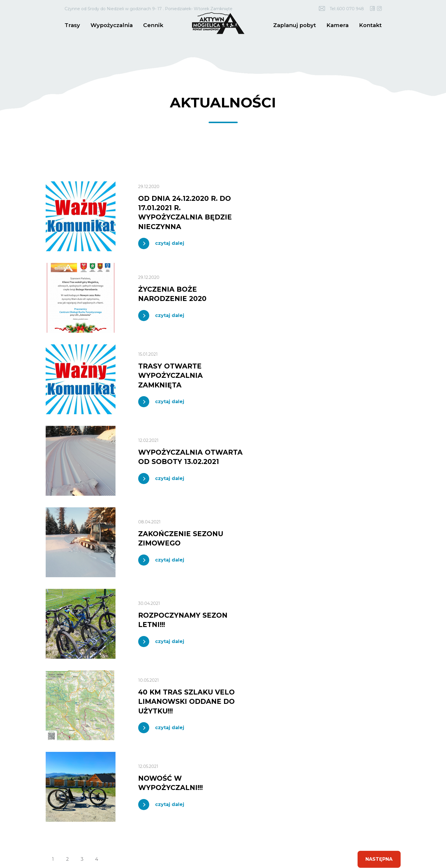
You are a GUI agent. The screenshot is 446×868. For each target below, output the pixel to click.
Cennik (150, 25)
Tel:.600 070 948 (347, 9)
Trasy (72, 25)
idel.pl (78, 843)
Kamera (339, 25)
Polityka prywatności (192, 839)
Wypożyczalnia (110, 25)
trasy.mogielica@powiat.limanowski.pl (93, 706)
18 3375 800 (97, 696)
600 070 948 (69, 696)
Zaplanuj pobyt (298, 25)
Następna (379, 533)
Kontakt (371, 25)
